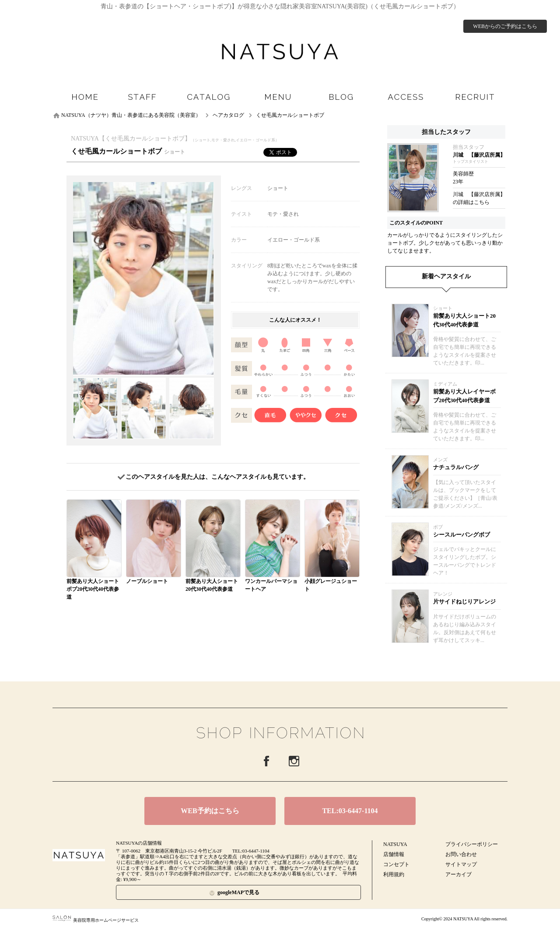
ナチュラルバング (456, 467)
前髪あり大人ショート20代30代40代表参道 (464, 320)
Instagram (294, 761)
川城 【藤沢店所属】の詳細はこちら (479, 198)
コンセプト (396, 864)
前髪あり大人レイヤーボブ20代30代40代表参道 (464, 396)
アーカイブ (458, 874)
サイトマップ (461, 864)
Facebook (266, 761)
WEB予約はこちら (210, 811)
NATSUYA (395, 844)
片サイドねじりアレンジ (464, 602)
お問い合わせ (461, 854)
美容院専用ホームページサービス (96, 920)
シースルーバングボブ (462, 535)
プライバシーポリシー (472, 844)
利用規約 (394, 874)
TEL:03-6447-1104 (350, 811)
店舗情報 (394, 854)
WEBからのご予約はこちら (505, 26)
